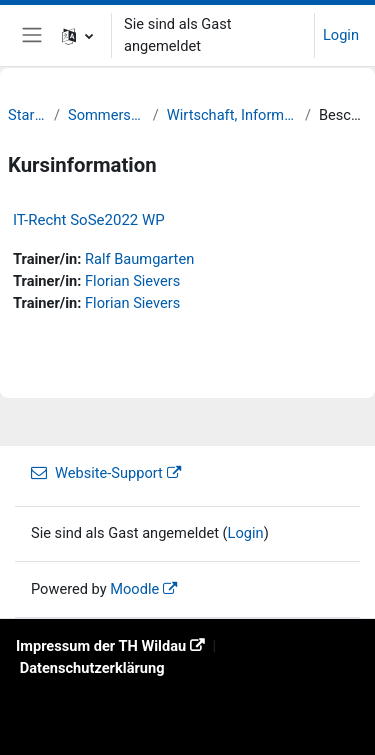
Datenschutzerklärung (92, 668)
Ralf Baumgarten (139, 259)
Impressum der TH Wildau (101, 646)
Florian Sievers (132, 281)
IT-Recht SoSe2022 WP (89, 220)
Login (341, 35)
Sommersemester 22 (106, 115)
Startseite (27, 115)
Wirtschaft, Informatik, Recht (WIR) (232, 115)
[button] (77, 35)
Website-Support (97, 473)
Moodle (134, 589)
